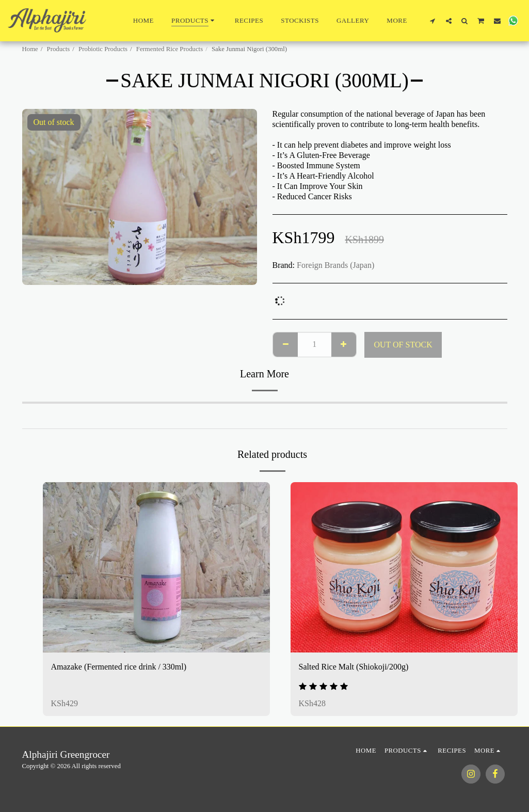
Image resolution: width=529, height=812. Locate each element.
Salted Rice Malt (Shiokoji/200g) (354, 667)
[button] (433, 21)
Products (59, 49)
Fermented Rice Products (170, 49)
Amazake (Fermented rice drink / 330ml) (119, 667)
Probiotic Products (103, 49)
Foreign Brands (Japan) (335, 265)
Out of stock (403, 345)
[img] (156, 567)
